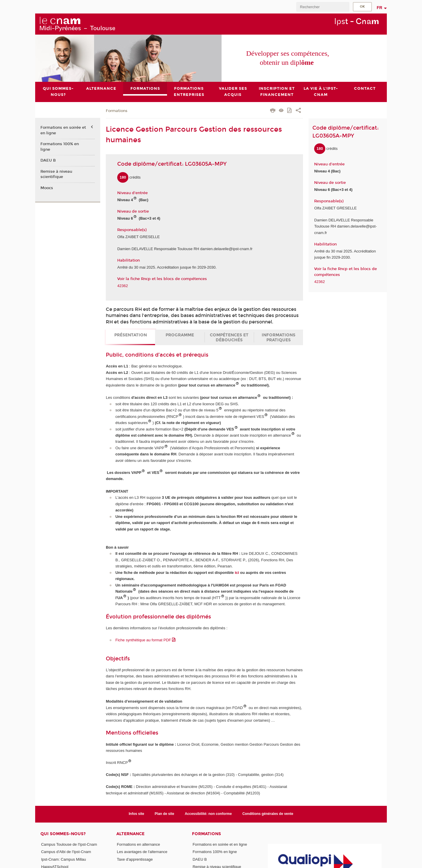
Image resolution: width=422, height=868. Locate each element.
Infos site (136, 814)
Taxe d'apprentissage (135, 859)
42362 (122, 286)
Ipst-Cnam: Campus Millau (63, 859)
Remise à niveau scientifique (56, 174)
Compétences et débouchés (229, 338)
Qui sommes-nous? (63, 834)
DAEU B (48, 160)
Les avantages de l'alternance (142, 852)
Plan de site (165, 814)
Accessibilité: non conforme (208, 814)
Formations (117, 111)
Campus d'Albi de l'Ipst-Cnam (66, 852)
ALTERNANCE (130, 834)
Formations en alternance (138, 844)
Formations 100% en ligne (60, 147)
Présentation (131, 335)
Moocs (47, 188)
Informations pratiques (279, 338)
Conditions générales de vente (268, 814)
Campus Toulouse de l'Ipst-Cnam (69, 844)
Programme (180, 335)
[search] (323, 7)
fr (380, 8)
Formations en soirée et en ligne (63, 130)
